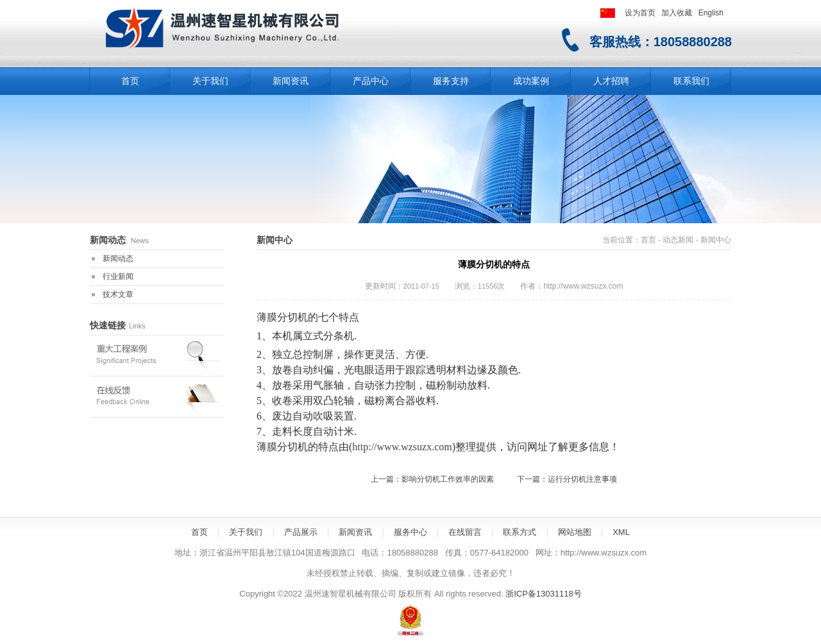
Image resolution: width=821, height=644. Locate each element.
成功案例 (531, 81)
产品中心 (371, 81)
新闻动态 (118, 258)
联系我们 (691, 81)
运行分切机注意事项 (582, 479)
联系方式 (520, 532)
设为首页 (640, 13)
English (711, 13)
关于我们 (210, 81)
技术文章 (118, 294)
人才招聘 (611, 81)
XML (621, 532)
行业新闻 (118, 276)
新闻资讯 (291, 81)
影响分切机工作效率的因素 (448, 479)
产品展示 (301, 532)
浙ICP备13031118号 (544, 594)
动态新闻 (678, 240)
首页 (648, 240)
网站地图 (575, 532)
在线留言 (465, 532)
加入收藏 (677, 13)
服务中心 (410, 532)
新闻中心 (716, 240)
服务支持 (451, 81)
